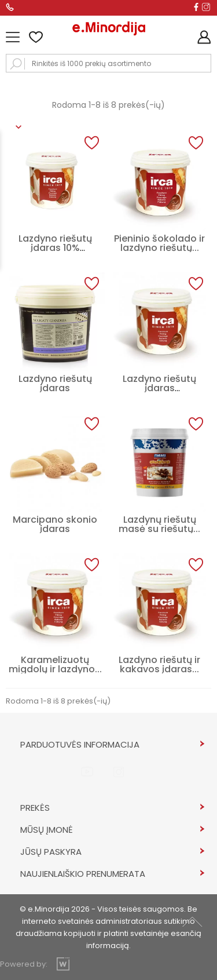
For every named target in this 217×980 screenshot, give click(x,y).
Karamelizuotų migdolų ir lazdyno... (55, 664)
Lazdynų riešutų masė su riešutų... (159, 524)
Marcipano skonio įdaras (55, 524)
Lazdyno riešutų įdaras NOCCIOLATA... (159, 388)
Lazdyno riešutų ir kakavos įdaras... (159, 664)
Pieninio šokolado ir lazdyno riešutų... (159, 243)
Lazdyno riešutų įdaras (55, 383)
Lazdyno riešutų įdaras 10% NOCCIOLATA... (55, 248)
